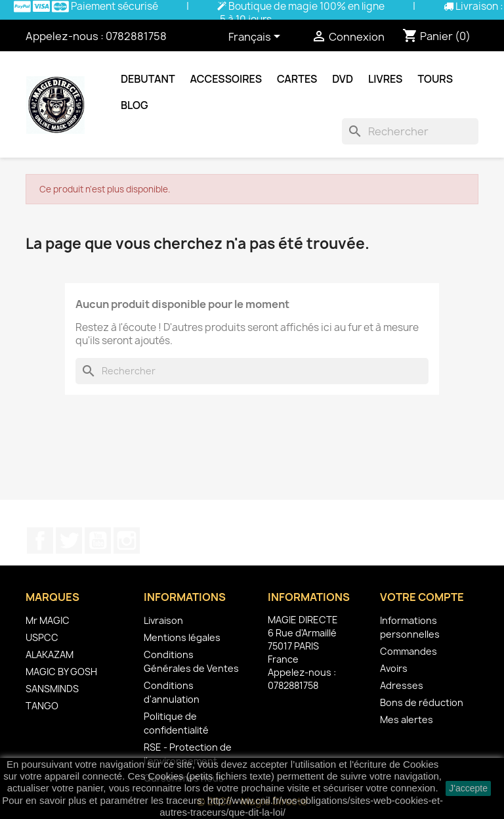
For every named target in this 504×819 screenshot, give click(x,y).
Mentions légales (182, 637)
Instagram (127, 541)
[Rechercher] (410, 131)
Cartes (297, 79)
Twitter (69, 541)
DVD (343, 79)
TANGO (42, 706)
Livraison (163, 620)
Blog (135, 105)
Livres (385, 79)
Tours (435, 79)
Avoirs (394, 668)
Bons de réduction (422, 702)
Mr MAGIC (48, 620)
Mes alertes (407, 719)
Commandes (409, 651)
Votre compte (422, 597)
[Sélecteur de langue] (257, 37)
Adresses (402, 685)
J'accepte (468, 788)
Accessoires (226, 79)
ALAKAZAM (50, 654)
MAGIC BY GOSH (61, 672)
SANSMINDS (52, 689)
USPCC (42, 637)
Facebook (40, 541)
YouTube (98, 541)
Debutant (148, 79)
